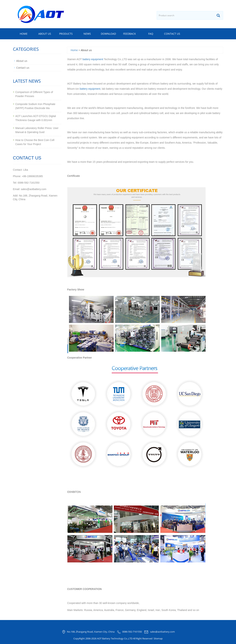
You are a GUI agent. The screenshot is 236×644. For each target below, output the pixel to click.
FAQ (151, 34)
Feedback (130, 34)
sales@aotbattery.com (162, 632)
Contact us (172, 34)
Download (108, 34)
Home (24, 34)
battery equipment (93, 59)
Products (66, 34)
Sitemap (158, 638)
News (87, 34)
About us (45, 34)
